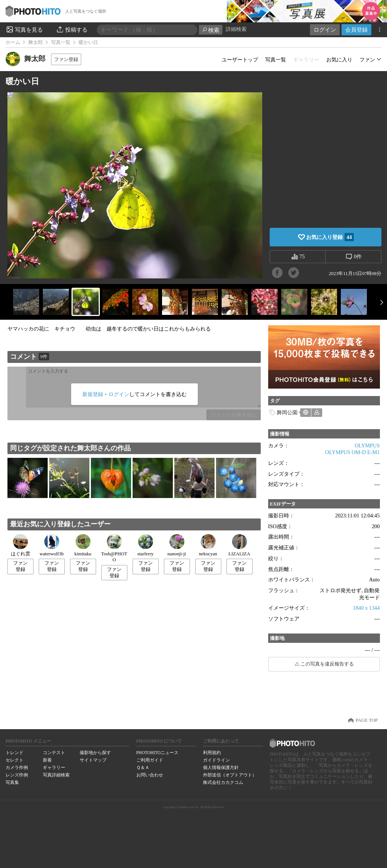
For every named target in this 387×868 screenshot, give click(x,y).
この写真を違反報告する (327, 664)
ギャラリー (54, 768)
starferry (145, 545)
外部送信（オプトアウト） (230, 775)
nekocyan (208, 545)
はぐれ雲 (20, 545)
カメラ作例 (17, 768)
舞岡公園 (287, 412)
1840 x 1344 (367, 608)
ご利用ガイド (150, 760)
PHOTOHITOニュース (157, 753)
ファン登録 (66, 59)
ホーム (13, 42)
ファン (367, 60)
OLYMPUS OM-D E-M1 (352, 452)
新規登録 (93, 394)
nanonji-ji (177, 545)
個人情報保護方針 (221, 768)
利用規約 (212, 753)
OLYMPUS (367, 446)
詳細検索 (236, 29)
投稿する (72, 29)
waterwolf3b (52, 545)
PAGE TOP (367, 720)
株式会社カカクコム (223, 782)
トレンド (15, 753)
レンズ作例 (17, 775)
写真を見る (24, 29)
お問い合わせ (150, 775)
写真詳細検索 (56, 775)
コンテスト (54, 753)
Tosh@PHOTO (114, 548)
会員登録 (356, 30)
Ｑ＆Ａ (143, 768)
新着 (47, 760)
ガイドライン (216, 760)
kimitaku (83, 545)
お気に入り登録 (330, 237)
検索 (211, 30)
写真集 (12, 782)
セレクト (15, 760)
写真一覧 (61, 42)
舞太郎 (36, 42)
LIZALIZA (239, 545)
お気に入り (339, 60)
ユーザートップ (240, 60)
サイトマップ (93, 760)
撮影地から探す (95, 753)
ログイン (325, 30)
